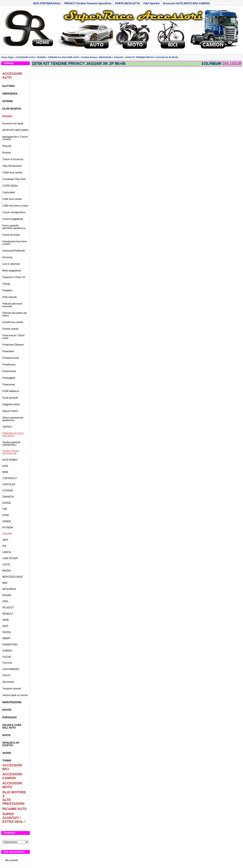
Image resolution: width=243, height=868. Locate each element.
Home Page (7, 57)
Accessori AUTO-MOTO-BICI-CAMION (186, 3)
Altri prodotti (11, 860)
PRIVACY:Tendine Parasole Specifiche (88, 3)
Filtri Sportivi (152, 3)
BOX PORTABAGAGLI (47, 3)
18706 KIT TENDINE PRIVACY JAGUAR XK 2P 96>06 (151, 57)
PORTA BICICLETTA (127, 3)
